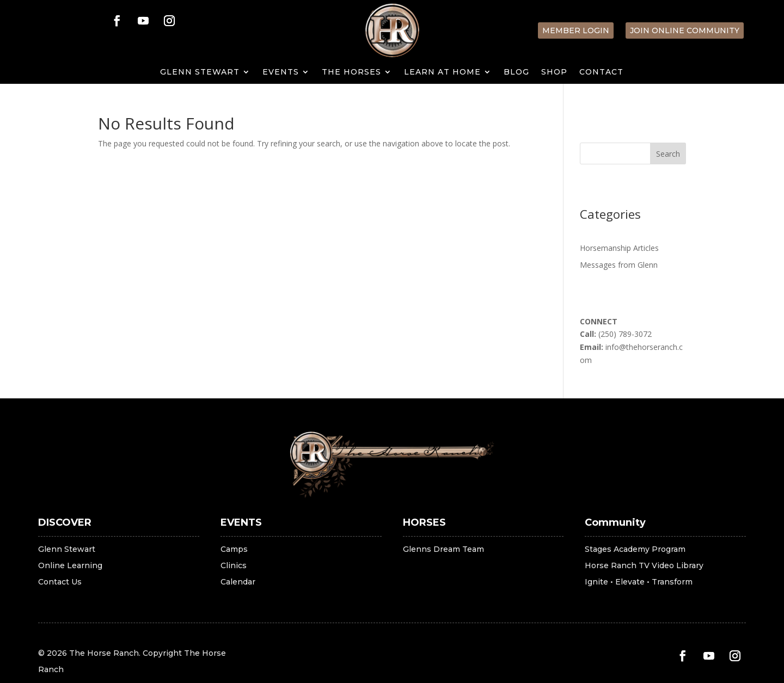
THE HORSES (351, 72)
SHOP (554, 72)
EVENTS (281, 72)
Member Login (576, 30)
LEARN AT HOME (442, 72)
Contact (601, 72)
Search (668, 154)
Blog (516, 72)
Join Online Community (685, 30)
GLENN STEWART (200, 72)
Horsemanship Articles (619, 248)
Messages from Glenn (619, 265)
